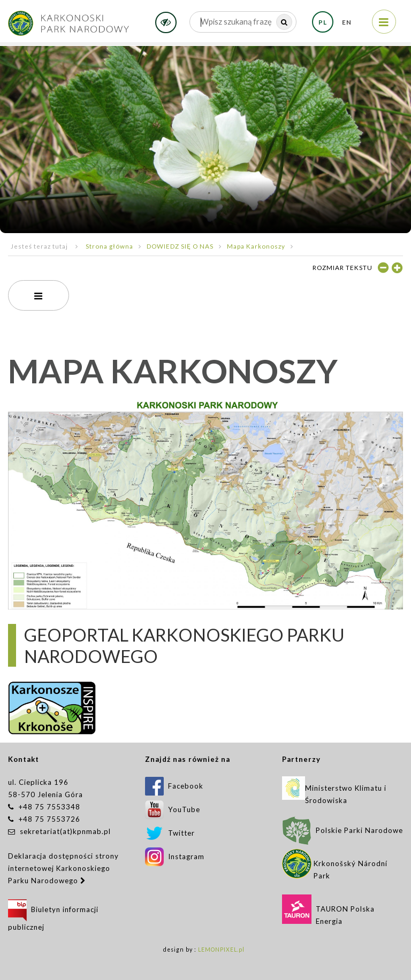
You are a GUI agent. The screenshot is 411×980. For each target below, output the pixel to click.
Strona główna (109, 246)
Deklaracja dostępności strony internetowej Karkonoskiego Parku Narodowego (63, 868)
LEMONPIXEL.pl (221, 950)
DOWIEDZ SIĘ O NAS (180, 246)
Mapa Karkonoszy (256, 246)
